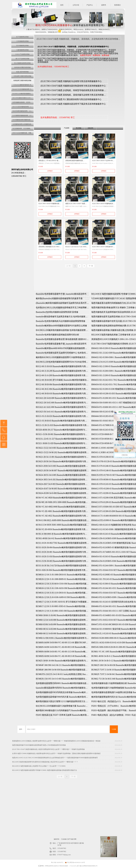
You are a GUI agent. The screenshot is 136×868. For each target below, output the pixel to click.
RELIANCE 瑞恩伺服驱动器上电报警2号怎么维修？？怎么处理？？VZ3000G (39, 766)
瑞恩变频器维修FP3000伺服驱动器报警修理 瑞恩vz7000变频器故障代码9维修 (39, 745)
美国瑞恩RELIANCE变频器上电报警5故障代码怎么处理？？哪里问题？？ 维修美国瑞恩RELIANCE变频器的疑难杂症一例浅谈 (56, 741)
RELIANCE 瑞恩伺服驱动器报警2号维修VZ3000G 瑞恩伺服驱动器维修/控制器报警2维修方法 (44, 770)
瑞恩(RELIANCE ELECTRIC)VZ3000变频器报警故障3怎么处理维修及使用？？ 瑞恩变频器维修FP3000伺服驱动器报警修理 (55, 758)
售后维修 (79, 128)
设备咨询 (90, 128)
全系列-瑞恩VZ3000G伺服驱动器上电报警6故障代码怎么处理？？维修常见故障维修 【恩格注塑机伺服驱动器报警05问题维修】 (57, 754)
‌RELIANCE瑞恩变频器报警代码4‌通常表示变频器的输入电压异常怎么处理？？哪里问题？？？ (45, 762)
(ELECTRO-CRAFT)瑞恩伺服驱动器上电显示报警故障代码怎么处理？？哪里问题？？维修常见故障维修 (48, 749)
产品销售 (67, 128)
